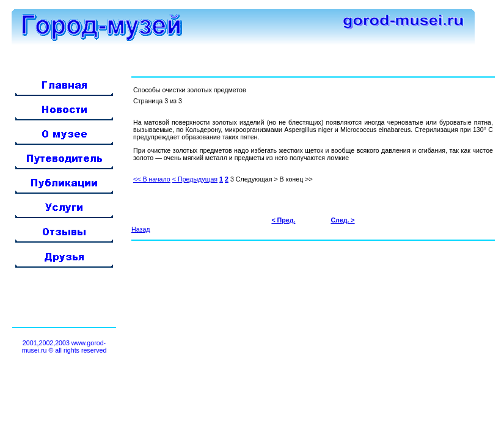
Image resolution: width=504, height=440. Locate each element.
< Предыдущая (195, 179)
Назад (141, 229)
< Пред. (283, 220)
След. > (342, 220)
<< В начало (152, 179)
